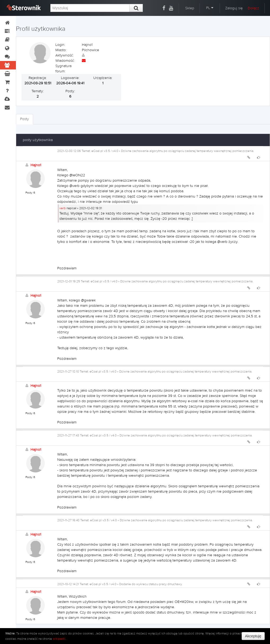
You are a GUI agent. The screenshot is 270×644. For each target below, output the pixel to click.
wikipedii (59, 639)
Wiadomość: (65, 61)
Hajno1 (36, 165)
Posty (25, 119)
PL (210, 8)
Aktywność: (65, 55)
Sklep (190, 8)
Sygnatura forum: (63, 69)
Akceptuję (253, 636)
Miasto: (61, 50)
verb (63, 208)
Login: (60, 45)
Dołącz (253, 8)
